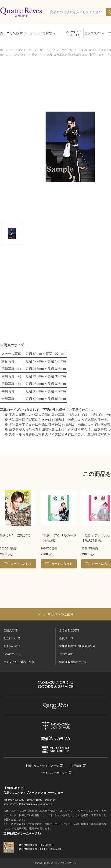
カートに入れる (21, 564)
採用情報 (76, 766)
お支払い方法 (12, 646)
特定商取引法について (73, 662)
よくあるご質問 (69, 630)
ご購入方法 (11, 630)
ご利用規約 (66, 654)
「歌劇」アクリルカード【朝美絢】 (59, 538)
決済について (12, 654)
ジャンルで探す (41, 33)
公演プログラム (95, 33)
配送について (12, 638)
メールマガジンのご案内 (56, 614)
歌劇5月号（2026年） (16, 535)
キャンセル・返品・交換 (19, 662)
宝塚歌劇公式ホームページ (20, 834)
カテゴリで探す (11, 33)
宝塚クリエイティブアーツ (42, 766)
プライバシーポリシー (54, 773)
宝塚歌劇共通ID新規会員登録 (77, 646)
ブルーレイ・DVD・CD (74, 33)
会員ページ (66, 638)
